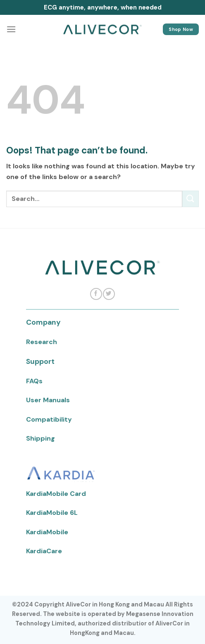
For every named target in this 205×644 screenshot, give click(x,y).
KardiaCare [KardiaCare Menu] (44, 551)
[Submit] (191, 199)
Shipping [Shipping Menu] (41, 438)
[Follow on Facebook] (96, 294)
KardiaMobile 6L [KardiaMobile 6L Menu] (52, 513)
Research (42, 342)
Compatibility (49, 419)
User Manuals (48, 400)
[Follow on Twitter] (109, 294)
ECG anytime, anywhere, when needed (103, 7)
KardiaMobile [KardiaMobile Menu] (47, 532)
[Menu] (11, 29)
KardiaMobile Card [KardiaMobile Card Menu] (56, 494)
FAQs (34, 381)
